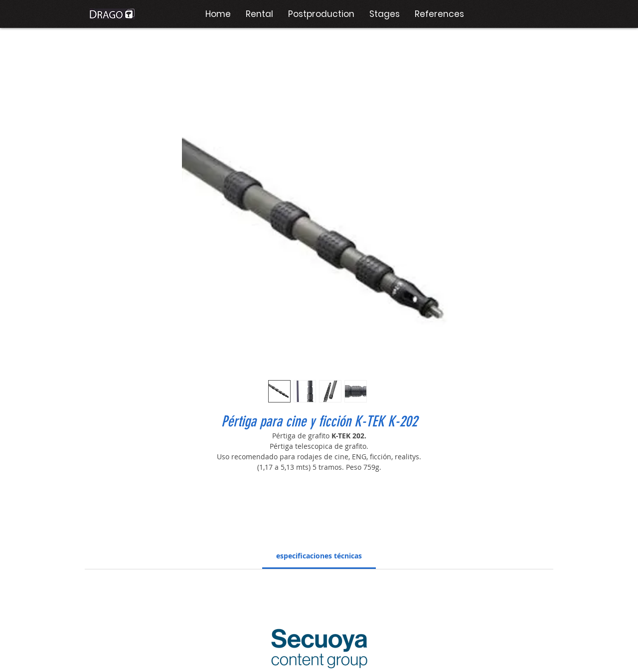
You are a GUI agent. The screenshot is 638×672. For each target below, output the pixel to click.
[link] (319, 556)
